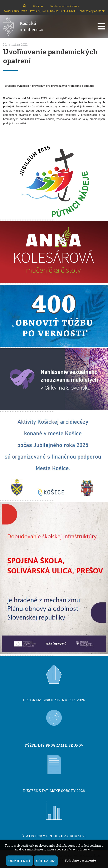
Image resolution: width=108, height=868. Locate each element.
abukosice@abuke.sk (92, 11)
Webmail (38, 6)
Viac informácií (81, 849)
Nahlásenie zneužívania (65, 6)
